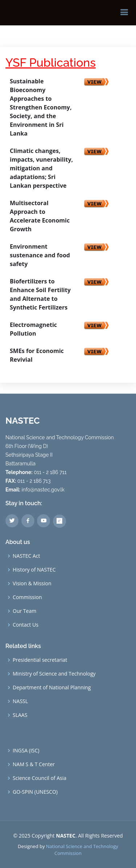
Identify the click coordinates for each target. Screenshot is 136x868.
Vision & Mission (32, 583)
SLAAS (20, 715)
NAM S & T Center (34, 764)
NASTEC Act (26, 556)
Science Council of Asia (40, 778)
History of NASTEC (34, 570)
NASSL (20, 701)
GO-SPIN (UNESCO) (35, 792)
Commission (27, 597)
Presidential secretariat (40, 660)
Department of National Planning (52, 688)
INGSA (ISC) (26, 751)
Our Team (24, 611)
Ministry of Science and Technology (54, 674)
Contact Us (26, 625)
